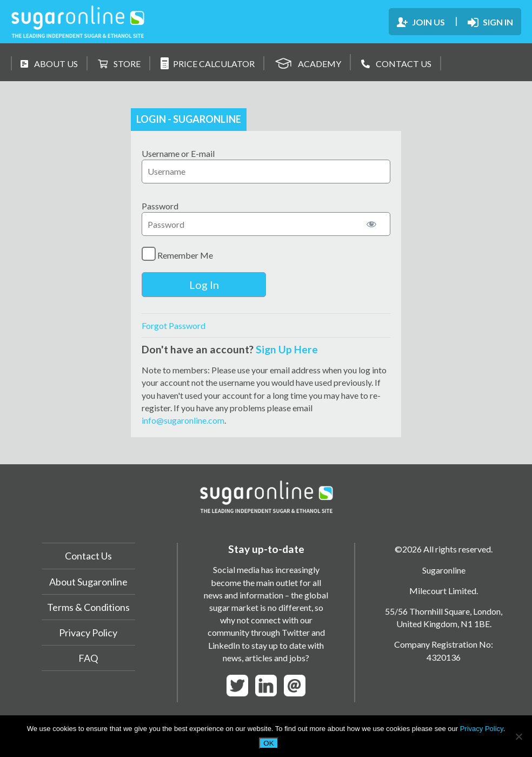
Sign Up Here (287, 349)
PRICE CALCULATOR (208, 63)
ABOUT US (49, 64)
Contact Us (88, 556)
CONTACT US (396, 64)
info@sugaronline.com (183, 420)
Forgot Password (174, 325)
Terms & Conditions (88, 607)
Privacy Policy (88, 633)
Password (160, 206)
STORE (119, 64)
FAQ (88, 658)
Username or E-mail (178, 153)
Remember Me (177, 254)
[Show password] (371, 224)
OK (268, 743)
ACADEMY (308, 62)
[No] (518, 736)
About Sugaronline (88, 582)
